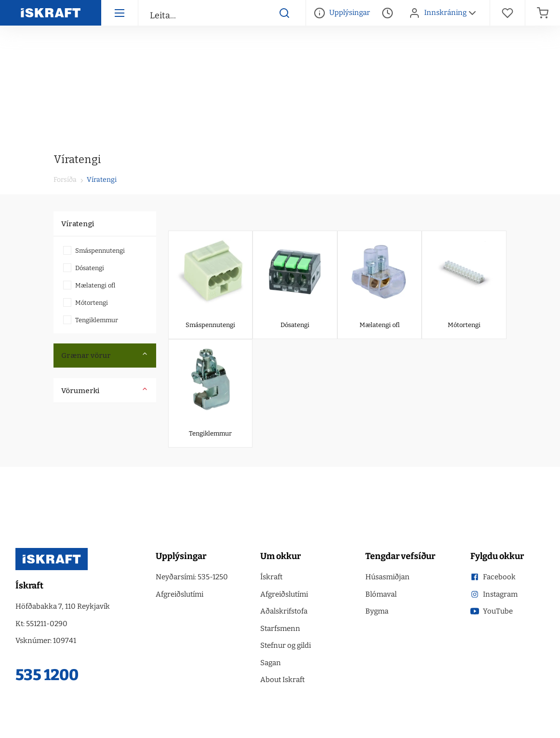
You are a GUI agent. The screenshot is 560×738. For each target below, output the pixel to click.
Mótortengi (86, 303)
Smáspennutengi (94, 251)
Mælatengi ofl (89, 285)
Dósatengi (84, 268)
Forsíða (65, 180)
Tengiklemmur (91, 320)
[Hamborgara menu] (120, 13)
